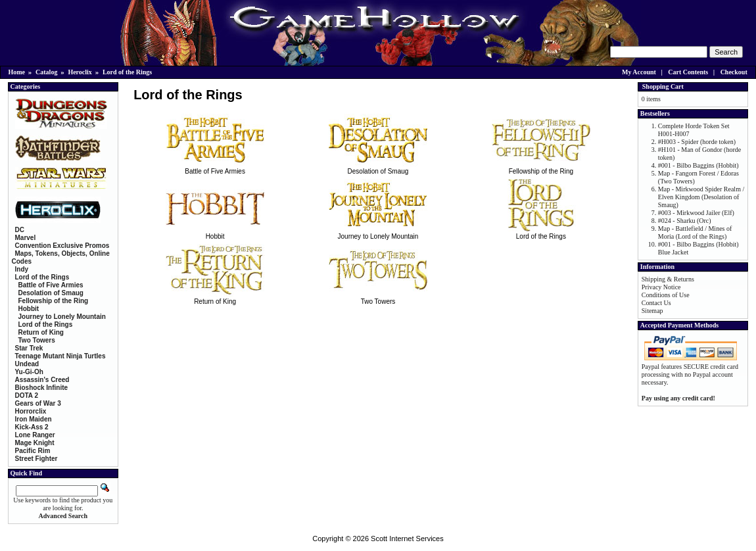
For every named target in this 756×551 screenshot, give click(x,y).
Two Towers (378, 298)
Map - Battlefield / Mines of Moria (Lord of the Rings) (695, 232)
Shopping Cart (663, 86)
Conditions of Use (666, 295)
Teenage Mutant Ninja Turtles (60, 356)
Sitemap (652, 311)
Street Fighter (36, 459)
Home (17, 72)
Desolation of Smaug (378, 168)
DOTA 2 (27, 395)
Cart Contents (688, 72)
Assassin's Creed (42, 380)
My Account (639, 72)
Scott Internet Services (407, 539)
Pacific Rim (33, 451)
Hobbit (215, 233)
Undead (27, 364)
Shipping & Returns (668, 279)
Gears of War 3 (38, 403)
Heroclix (80, 72)
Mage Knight (35, 443)
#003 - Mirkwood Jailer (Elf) (696, 213)
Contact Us (656, 303)
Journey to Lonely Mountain (378, 233)
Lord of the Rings (127, 72)
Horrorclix (31, 411)
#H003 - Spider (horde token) (697, 142)
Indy (22, 269)
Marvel (26, 238)
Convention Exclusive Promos (62, 246)
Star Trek (29, 348)
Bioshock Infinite (42, 388)
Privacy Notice (661, 287)
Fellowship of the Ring (541, 168)
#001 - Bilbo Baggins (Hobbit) (698, 165)
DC (20, 230)
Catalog (46, 72)
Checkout (734, 72)
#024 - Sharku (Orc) (685, 221)
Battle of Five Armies (215, 168)
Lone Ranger (35, 435)
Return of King (215, 298)
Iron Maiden (34, 419)
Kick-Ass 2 (32, 427)
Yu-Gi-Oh (29, 372)
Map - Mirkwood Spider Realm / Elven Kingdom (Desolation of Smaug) (701, 197)
